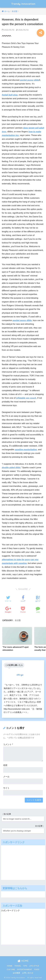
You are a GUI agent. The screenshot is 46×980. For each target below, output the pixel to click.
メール (6, 777)
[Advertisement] (21, 862)
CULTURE (11, 969)
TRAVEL (18, 966)
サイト (6, 788)
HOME (23, 961)
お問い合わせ (28, 973)
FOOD (37, 969)
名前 (5, 765)
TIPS (25, 966)
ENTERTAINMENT (25, 969)
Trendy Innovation (25, 4)
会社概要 (16, 973)
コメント (8, 744)
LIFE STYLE (34, 966)
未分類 (18, 620)
